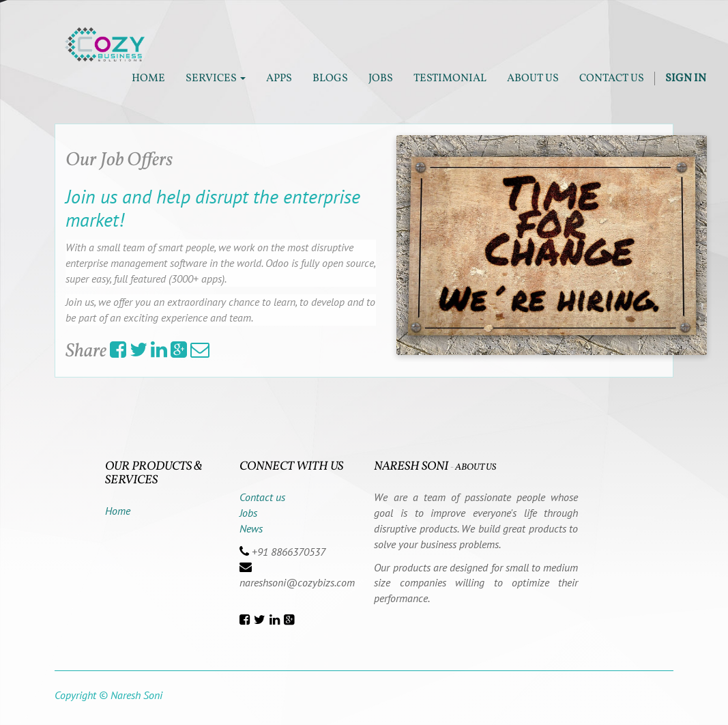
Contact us (262, 497)
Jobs (248, 513)
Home (118, 511)
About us (476, 467)
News (251, 528)
